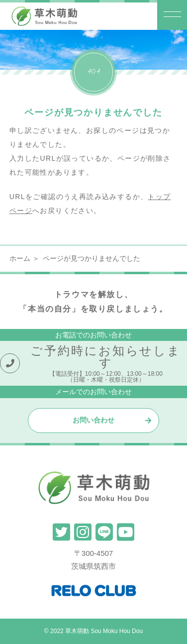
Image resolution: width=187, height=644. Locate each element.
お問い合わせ (93, 420)
